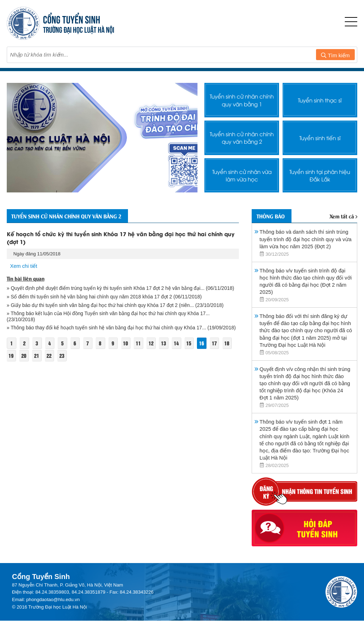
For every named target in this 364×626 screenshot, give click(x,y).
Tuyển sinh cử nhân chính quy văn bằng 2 (242, 138)
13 (166, 350)
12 (154, 350)
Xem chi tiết (24, 267)
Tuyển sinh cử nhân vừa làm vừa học (242, 175)
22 (50, 362)
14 (180, 350)
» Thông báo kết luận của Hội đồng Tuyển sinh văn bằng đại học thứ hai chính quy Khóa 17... (111, 314)
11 (141, 350)
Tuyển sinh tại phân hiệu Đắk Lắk (320, 175)
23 (63, 362)
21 (37, 362)
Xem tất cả (343, 217)
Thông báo (273, 217)
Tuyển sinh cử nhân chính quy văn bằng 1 (242, 100)
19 (11, 362)
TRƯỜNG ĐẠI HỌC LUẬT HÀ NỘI (79, 29)
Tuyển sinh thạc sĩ (320, 100)
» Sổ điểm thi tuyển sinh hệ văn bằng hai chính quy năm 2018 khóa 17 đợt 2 (92, 298)
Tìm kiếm (335, 55)
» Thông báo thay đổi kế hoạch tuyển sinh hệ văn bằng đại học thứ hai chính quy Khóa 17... (109, 329)
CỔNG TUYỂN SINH (72, 19)
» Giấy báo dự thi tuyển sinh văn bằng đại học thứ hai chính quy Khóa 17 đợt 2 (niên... (103, 306)
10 (128, 350)
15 (192, 350)
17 (218, 350)
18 (231, 350)
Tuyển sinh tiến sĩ (320, 138)
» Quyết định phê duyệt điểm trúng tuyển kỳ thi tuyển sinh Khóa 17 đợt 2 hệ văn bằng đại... (108, 289)
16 (205, 350)
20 (24, 362)
